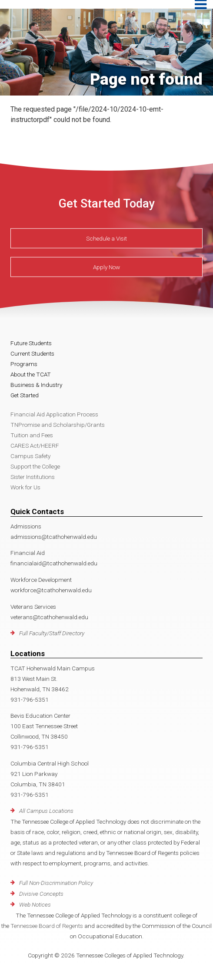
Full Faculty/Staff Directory (52, 633)
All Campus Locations (46, 811)
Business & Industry (36, 385)
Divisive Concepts (41, 894)
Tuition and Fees (32, 435)
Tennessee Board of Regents (47, 926)
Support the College (35, 466)
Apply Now (106, 267)
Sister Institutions (33, 477)
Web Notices (35, 904)
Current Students (32, 353)
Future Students (31, 343)
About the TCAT (31, 374)
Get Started (25, 395)
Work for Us (25, 487)
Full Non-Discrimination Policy (56, 883)
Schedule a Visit (106, 238)
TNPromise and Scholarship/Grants (58, 425)
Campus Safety (30, 456)
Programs (24, 364)
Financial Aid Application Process (54, 414)
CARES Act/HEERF (35, 445)
